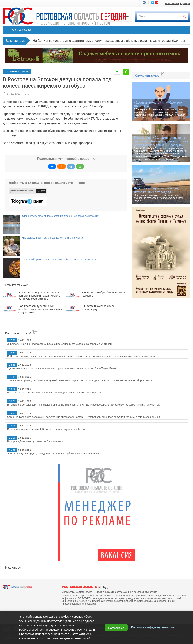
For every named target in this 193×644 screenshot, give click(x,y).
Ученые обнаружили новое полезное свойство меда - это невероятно (60, 260)
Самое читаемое (150, 75)
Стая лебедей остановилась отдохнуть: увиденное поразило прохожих (60, 216)
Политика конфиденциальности (152, 627)
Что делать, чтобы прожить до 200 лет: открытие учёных (53, 238)
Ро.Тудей (66, 17)
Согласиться (116, 628)
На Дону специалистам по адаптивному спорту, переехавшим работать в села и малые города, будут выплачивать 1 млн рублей (109, 41)
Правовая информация (178, 3)
